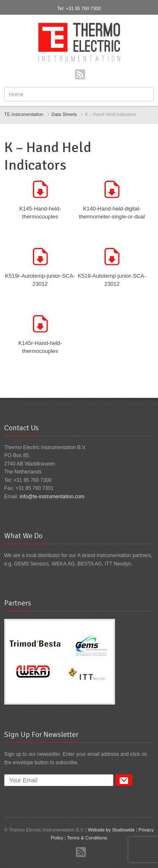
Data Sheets (64, 114)
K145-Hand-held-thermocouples (40, 213)
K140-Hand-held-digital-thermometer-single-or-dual (112, 213)
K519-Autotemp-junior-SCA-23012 (112, 280)
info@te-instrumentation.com (52, 497)
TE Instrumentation (24, 114)
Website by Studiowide (111, 830)
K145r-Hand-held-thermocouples (40, 347)
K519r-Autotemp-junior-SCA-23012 (40, 280)
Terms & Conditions (87, 838)
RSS (80, 74)
